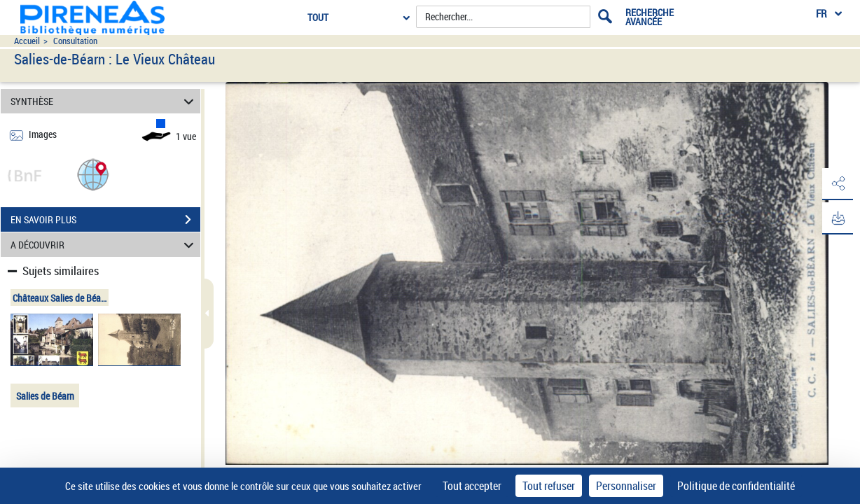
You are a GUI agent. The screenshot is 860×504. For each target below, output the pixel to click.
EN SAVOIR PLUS (105, 220)
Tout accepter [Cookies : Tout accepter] (472, 486)
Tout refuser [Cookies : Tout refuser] (549, 486)
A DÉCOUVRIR (104, 245)
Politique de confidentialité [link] (736, 486)
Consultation (75, 41)
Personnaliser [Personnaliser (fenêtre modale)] (626, 486)
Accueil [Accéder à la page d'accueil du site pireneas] (27, 41)
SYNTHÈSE (104, 101)
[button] (93, 174)
